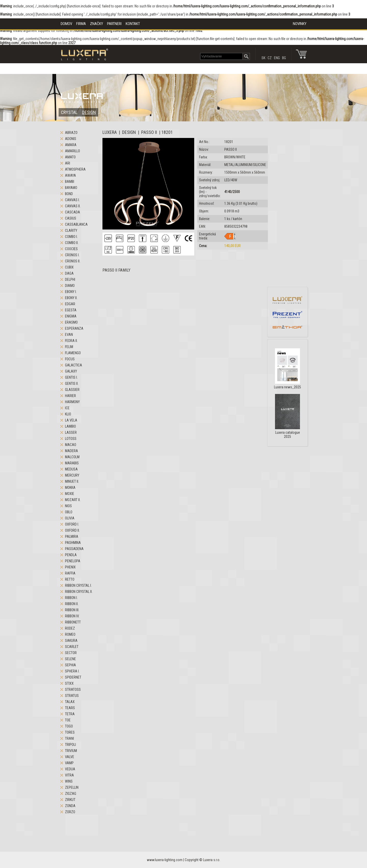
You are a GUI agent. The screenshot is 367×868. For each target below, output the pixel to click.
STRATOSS (73, 690)
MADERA (71, 451)
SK (263, 58)
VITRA (69, 775)
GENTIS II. (72, 384)
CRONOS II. (73, 261)
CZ (270, 58)
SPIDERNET (73, 677)
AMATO (70, 157)
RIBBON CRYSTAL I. (78, 585)
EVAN (69, 335)
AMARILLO (73, 151)
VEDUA (70, 769)
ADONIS (71, 139)
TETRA (70, 714)
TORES (70, 732)
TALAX (70, 702)
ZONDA (70, 806)
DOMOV (66, 24)
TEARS (70, 708)
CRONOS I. (72, 255)
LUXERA (110, 132)
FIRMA (81, 24)
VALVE (70, 757)
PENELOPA (73, 561)
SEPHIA (70, 665)
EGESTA (71, 310)
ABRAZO (71, 133)
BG (284, 58)
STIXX (69, 683)
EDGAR (70, 304)
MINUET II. (72, 481)
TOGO (69, 726)
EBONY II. (71, 298)
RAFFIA (70, 573)
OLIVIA (70, 518)
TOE (68, 720)
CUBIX (69, 267)
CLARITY (71, 231)
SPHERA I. (72, 671)
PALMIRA (72, 537)
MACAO (71, 445)
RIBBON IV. (72, 616)
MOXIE (70, 494)
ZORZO (70, 812)
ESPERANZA (74, 328)
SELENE (70, 659)
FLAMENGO (73, 353)
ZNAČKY (96, 24)
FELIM (69, 347)
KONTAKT (133, 24)
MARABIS (72, 463)
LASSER (71, 432)
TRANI (69, 738)
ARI (68, 163)
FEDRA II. (71, 341)
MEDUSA (71, 469)
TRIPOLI (70, 745)
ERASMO (71, 322)
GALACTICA (74, 365)
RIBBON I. (71, 598)
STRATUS (72, 696)
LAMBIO (70, 426)
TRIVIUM (71, 751)
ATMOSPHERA (75, 169)
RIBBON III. (72, 610)
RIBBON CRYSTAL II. (79, 592)
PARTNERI (114, 24)
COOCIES (71, 249)
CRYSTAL (69, 112)
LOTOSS (71, 439)
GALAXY (71, 371)
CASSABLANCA (76, 224)
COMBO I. (71, 237)
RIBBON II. (72, 604)
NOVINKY (300, 24)
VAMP (69, 763)
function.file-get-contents (215, 39)
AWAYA (70, 175)
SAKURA (71, 641)
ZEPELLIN (72, 787)
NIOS (68, 506)
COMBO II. (72, 243)
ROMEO (70, 634)
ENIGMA (71, 316)
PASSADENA (74, 549)
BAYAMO (71, 188)
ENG (277, 58)
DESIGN (89, 112)
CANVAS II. (73, 206)
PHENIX (70, 567)
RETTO (70, 579)
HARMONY (72, 402)
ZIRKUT (70, 800)
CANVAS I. (72, 200)
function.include (48, 14)
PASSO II (149, 132)
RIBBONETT (73, 622)
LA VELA (71, 420)
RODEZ (70, 628)
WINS (69, 781)
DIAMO (70, 286)
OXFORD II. (72, 530)
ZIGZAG (71, 794)
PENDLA (71, 555)
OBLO (69, 512)
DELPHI (70, 279)
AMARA (71, 145)
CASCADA (73, 212)
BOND (69, 194)
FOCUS (70, 359)
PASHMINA (73, 543)
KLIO (68, 414)
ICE (67, 408)
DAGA (69, 273)
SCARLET (72, 647)
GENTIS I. (71, 377)
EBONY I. (71, 292)
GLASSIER (72, 390)
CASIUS (71, 218)
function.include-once (84, 6)
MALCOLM (72, 457)
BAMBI (70, 182)
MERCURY (72, 475)
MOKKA (70, 488)
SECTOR (71, 653)
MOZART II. (73, 500)
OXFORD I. (72, 524)
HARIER (70, 396)
